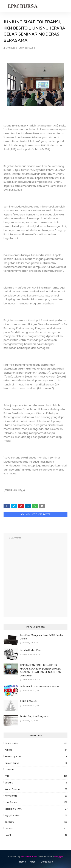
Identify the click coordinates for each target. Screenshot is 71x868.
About (33, 862)
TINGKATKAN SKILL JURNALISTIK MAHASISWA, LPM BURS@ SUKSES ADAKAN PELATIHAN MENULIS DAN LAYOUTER (40, 670)
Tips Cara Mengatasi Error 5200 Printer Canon (42, 637)
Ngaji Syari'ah (36, 815)
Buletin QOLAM (36, 757)
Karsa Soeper (36, 789)
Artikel (36, 750)
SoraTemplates (29, 856)
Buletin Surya (36, 763)
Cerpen (36, 770)
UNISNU (36, 829)
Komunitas (36, 796)
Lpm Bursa (36, 802)
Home (22, 862)
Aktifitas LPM (36, 743)
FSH (36, 776)
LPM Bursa (11, 48)
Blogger (59, 856)
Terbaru (36, 822)
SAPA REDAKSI (29, 701)
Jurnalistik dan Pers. (31, 650)
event (36, 835)
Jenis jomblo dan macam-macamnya (39, 686)
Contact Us (47, 862)
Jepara (36, 783)
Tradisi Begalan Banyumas (34, 716)
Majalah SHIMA (36, 809)
